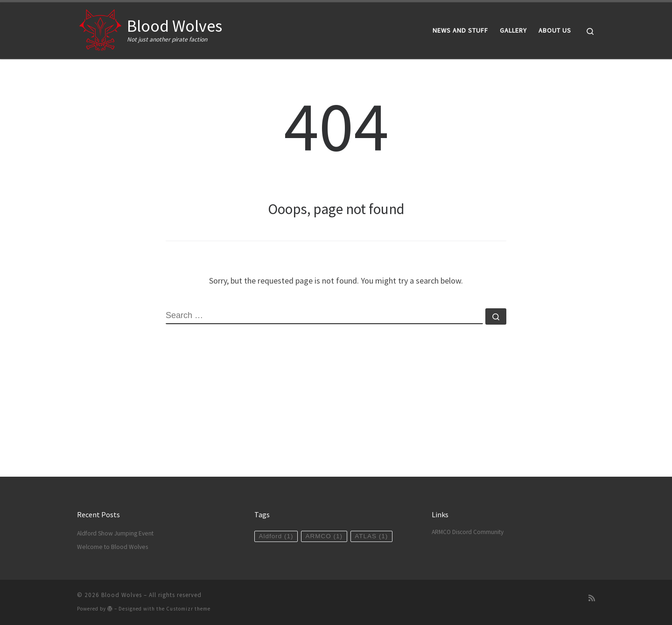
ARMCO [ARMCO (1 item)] (324, 536)
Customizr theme (188, 609)
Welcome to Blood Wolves (112, 547)
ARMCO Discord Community (468, 532)
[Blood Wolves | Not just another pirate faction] (100, 29)
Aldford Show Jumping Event (115, 533)
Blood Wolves (122, 595)
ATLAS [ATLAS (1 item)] (371, 536)
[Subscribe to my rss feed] (592, 598)
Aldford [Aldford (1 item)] (276, 536)
